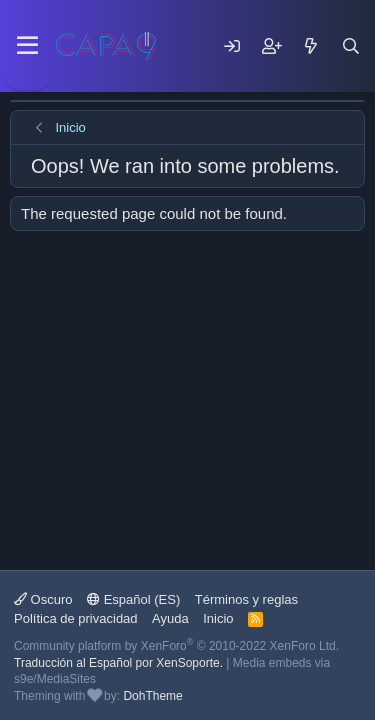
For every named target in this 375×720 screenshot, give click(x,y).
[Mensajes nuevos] (311, 46)
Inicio (218, 618)
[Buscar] (351, 46)
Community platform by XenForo (176, 646)
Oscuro (43, 599)
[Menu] (27, 46)
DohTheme (152, 696)
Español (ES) (133, 599)
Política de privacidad (76, 618)
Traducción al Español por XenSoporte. (118, 663)
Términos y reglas (246, 599)
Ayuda (170, 618)
